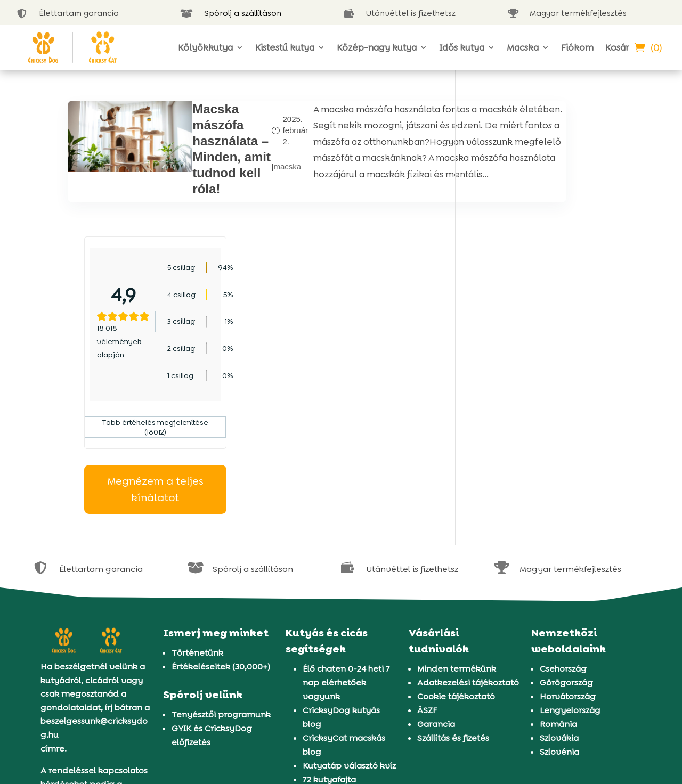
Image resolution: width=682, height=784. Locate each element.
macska (242, 181)
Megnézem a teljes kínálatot (543, 354)
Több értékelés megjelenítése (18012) (543, 292)
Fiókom (577, 47)
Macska (523, 47)
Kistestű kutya (285, 47)
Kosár (617, 47)
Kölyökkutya (205, 47)
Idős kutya (462, 47)
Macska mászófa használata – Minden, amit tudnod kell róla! (194, 157)
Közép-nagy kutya (377, 47)
